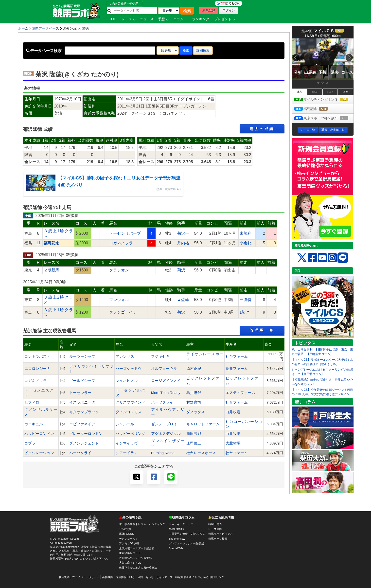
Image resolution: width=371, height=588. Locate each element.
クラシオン (119, 270)
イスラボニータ (82, 402)
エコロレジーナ (37, 369)
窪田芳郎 (194, 434)
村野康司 (194, 402)
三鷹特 (246, 300)
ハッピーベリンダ (130, 434)
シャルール (125, 424)
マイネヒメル (127, 381)
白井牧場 (233, 412)
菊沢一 (183, 233)
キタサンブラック (84, 412)
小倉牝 (246, 243)
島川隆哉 (194, 393)
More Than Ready (166, 393)
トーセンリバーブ (125, 233)
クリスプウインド (130, 402)
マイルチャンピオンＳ (324, 100)
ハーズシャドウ (129, 369)
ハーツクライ (162, 402)
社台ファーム (237, 356)
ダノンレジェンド (84, 443)
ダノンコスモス (129, 412)
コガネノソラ (121, 243)
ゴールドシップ (82, 381)
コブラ (30, 443)
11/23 (330, 92)
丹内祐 (183, 243)
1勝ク (245, 312)
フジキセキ (160, 356)
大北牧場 (233, 443)
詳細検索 (203, 50)
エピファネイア (82, 424)
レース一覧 (308, 130)
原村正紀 (194, 369)
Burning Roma (163, 453)
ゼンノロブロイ (164, 424)
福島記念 (316, 109)
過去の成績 (262, 129)
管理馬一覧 (262, 330)
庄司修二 (194, 443)
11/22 (315, 92)
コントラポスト (37, 356)
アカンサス (125, 356)
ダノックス (196, 412)
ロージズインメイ (166, 381)
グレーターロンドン (86, 434)
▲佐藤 (183, 300)
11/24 (345, 92)
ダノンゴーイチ (123, 312)
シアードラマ (127, 453)
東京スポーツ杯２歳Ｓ (324, 118)
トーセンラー (80, 393)
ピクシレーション (39, 453)
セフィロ (32, 402)
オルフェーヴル (164, 369)
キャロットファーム (203, 424)
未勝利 (246, 233)
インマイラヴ (127, 443)
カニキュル (34, 424)
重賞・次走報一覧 (333, 130)
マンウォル (119, 300)
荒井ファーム (237, 369)
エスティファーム (240, 393)
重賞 (300, 92)
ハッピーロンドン (39, 434)
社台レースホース (201, 453)
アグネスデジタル (166, 434)
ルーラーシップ (82, 356)
